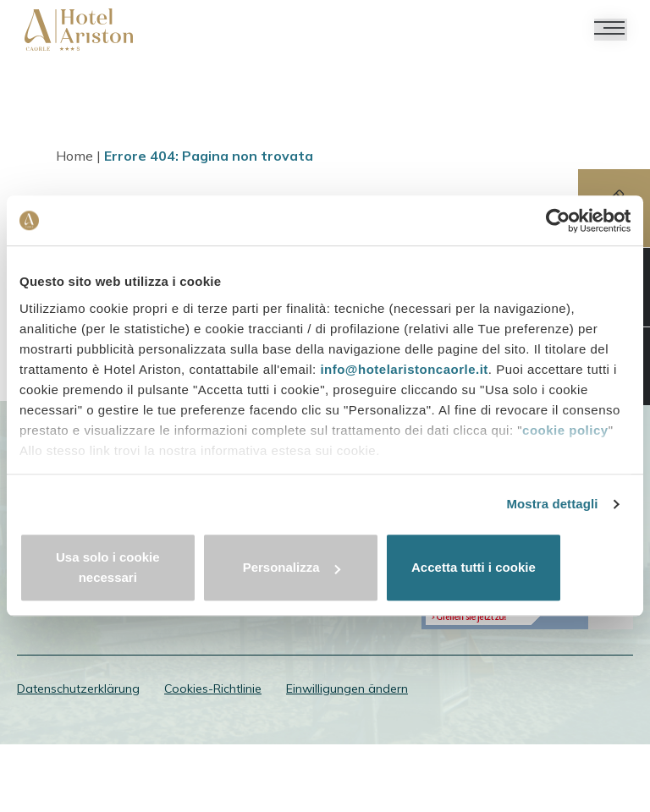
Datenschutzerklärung (78, 753)
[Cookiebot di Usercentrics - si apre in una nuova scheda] (556, 231)
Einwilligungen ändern (347, 753)
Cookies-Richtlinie (213, 753)
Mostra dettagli (552, 515)
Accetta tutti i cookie (531, 568)
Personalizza (325, 568)
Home (78, 157)
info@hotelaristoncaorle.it (404, 380)
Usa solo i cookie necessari (119, 568)
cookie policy (565, 441)
